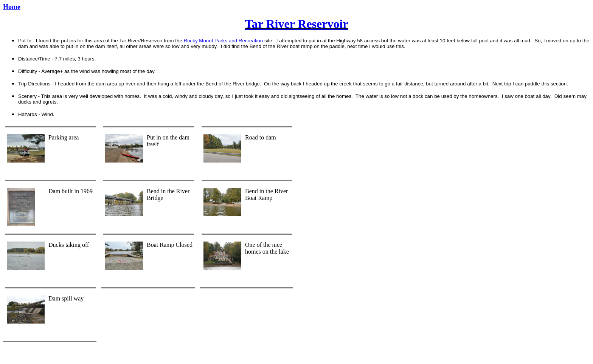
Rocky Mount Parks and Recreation (224, 41)
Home (12, 7)
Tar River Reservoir (296, 24)
